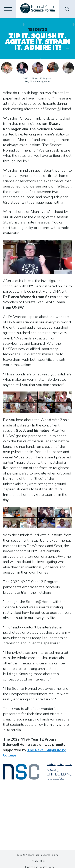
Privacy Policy (38, 861)
